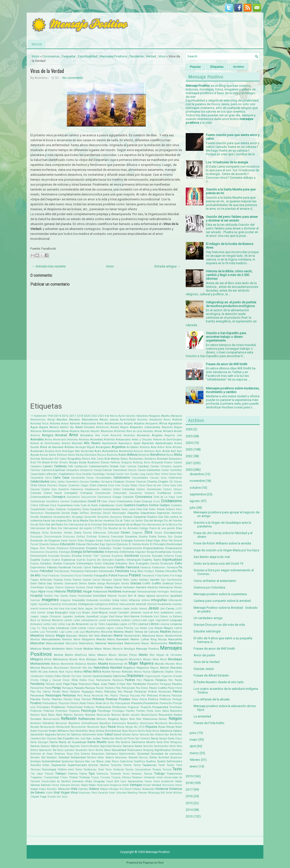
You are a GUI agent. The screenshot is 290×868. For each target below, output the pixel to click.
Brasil (46, 462)
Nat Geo (87, 668)
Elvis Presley (47, 548)
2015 (189, 803)
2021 (189, 463)
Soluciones (121, 757)
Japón (126, 609)
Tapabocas (149, 765)
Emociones (77, 548)
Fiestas (160, 571)
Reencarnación (51, 719)
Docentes (131, 537)
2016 (65, 416)
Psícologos (118, 711)
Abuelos (74, 419)
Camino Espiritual (53, 470)
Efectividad (93, 544)
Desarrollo (90, 517)
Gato (34, 583)
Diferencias (100, 533)
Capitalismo (67, 474)
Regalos (113, 719)
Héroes (178, 587)
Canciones (120, 470)
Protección (36, 711)
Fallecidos (99, 567)
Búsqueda (157, 462)
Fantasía (145, 567)
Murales (170, 664)
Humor (112, 596)
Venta (125, 785)
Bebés (123, 455)
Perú (80, 696)
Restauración (48, 727)
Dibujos (35, 533)
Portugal (177, 699)
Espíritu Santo (152, 560)
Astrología (68, 451)
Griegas (50, 587)
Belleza (132, 455)
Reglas (124, 719)
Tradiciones (174, 774)
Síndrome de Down (42, 754)
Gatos (42, 583)
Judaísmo (167, 612)
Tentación (118, 770)
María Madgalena (84, 639)
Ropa (125, 731)
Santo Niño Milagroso (169, 742)
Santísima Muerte (143, 742)
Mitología (91, 659)
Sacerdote (37, 734)
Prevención (166, 703)
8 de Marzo (111, 416)
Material (101, 643)
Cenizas (84, 482)
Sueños (151, 761)
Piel (143, 696)
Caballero (36, 466)
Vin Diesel (126, 789)
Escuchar (145, 556)
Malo (97, 636)
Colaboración (92, 489)
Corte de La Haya (164, 497)
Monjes (147, 659)
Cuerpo (165, 505)
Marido (101, 639)
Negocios (143, 668)
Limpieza (176, 624)
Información (175, 600)
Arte (154, 447)
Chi (171, 482)
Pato (118, 688)
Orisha (34, 680)
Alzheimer (120, 431)
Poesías (125, 699)
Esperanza (68, 560)
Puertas (141, 711)
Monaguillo (121, 659)
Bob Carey (97, 459)
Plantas (57, 699)
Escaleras (118, 556)
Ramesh (35, 715)
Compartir (71, 493)
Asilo (58, 451)
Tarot (179, 765)
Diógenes (137, 533)
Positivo (36, 703)
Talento (127, 765)
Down (81, 541)
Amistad (61, 435)
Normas (116, 672)
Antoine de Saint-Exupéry (45, 443)
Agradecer (175, 423)
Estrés (98, 564)
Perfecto (152, 692)
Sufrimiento (174, 761)
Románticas (113, 731)
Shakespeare (135, 750)
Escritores (132, 556)
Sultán (46, 765)
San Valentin (143, 738)
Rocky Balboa (97, 731)
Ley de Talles (97, 624)
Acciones (143, 420)
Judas (178, 613)
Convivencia (104, 497)
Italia (81, 609)
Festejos (149, 571)
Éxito (179, 563)
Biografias (74, 459)
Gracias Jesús (204, 669)
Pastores (110, 688)
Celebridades (40, 481)
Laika (77, 620)
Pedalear (75, 692)
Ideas (141, 596)
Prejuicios (64, 703)
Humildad (100, 596)
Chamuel (141, 482)
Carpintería (37, 478)
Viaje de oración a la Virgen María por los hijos (226, 550)
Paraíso (177, 684)
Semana (117, 746)
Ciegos (85, 485)
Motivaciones (40, 664)
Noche (106, 672)
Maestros (37, 635)
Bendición (144, 455)
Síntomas (60, 754)
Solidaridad (78, 757)
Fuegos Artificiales (41, 580)
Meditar (88, 649)
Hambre (141, 587)
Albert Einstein (85, 427)
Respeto (35, 727)
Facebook (65, 567)
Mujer (133, 663)
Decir (179, 509)
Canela (142, 470)
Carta (57, 477)
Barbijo (80, 455)
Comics (168, 489)
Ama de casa (134, 431)
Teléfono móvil (66, 770)
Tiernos (73, 774)
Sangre (163, 738)
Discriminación (53, 537)
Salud (109, 734)
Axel (173, 451)
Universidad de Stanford (56, 781)
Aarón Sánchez (127, 416)
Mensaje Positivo (148, 649)
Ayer (179, 451)
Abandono (142, 416)
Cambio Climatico (161, 466)
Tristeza (84, 777)
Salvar (135, 735)
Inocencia (55, 604)
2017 (73, 416)
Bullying (138, 462)
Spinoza (80, 761)
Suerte (161, 761)
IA (135, 596)
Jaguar (89, 609)
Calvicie (132, 466)
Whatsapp (154, 793)
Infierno (146, 600)
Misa (82, 659)
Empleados (105, 548)
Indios (124, 600)
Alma (65, 431)
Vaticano (65, 785)
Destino (152, 517)
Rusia (156, 731)
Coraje (117, 497)
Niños (97, 671)
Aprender (148, 443)
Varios (55, 785)
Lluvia (91, 628)
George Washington (109, 583)
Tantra (137, 765)
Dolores (162, 537)
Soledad (64, 757)
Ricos (121, 727)
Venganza (115, 785)
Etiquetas (217, 67)
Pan (171, 680)
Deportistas (148, 513)
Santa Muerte (97, 742)
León (54, 624)
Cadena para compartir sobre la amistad (222, 601)
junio (193, 733)
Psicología (89, 711)
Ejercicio (122, 544)
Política (153, 699)
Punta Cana (154, 711)
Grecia (178, 583)
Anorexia (84, 440)
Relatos (163, 719)
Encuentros (52, 552)
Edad (149, 540)
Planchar (177, 696)
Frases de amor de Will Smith (227, 364)
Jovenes (136, 612)
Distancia (104, 537)
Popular (195, 67)
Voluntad (121, 793)
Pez (107, 696)
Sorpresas (176, 757)
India (116, 600)
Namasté (76, 668)
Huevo (73, 596)
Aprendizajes (164, 443)
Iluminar (35, 600)
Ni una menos (48, 672)
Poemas (112, 699)
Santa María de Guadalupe (68, 742)
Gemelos (58, 583)
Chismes (52, 485)
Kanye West (122, 616)
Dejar (75, 513)
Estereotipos (85, 563)
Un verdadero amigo (208, 618)
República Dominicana (140, 723)
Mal (91, 636)
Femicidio (91, 571)
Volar (112, 793)
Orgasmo (166, 676)
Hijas (34, 591)
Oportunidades (102, 676)
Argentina (119, 447)
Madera (118, 632)
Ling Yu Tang (39, 628)
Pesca (87, 696)
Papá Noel (126, 684)
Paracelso (153, 684)
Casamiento (78, 478)
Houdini (48, 596)
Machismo (93, 632)
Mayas (145, 643)
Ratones (68, 715)
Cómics (178, 489)
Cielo (93, 485)
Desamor (46, 517)
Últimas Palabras (132, 777)
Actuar (65, 424)
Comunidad (120, 493)
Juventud (92, 616)
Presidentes (151, 703)
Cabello (48, 466)
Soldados (52, 757)
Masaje (162, 639)
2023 (101, 416)
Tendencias (90, 770)
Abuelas (62, 419)
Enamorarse (37, 552)
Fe (180, 567)
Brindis (64, 462)
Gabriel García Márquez (97, 580)
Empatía (92, 548)
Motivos (55, 664)
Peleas (99, 692)
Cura (86, 509)
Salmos (76, 734)
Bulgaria (127, 462)
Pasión (100, 688)
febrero (195, 760)
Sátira (55, 746)
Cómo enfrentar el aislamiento (215, 581)
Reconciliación (149, 715)
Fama (110, 567)
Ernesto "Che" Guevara (97, 556)
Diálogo (144, 528)
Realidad (90, 715)
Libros (154, 624)
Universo (78, 781)
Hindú (50, 592)
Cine (118, 485)
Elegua (34, 548)
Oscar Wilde (70, 680)
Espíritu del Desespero (100, 560)
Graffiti (146, 583)
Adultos (139, 423)
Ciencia (102, 485)
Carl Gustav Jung (135, 474)
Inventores (164, 604)
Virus (162, 56)
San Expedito (66, 738)
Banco (72, 455)
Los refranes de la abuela (212, 699)
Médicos (36, 649)
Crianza (147, 501)
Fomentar (88, 576)
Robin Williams (59, 731)
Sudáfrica (140, 761)
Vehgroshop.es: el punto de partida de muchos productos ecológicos (231, 304)
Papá (66, 684)
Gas (163, 580)
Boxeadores (175, 459)
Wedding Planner (137, 793)
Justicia (79, 616)
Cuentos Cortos (147, 505)
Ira (51, 608)
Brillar (54, 462)
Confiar (178, 493)
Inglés (34, 604)
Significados (163, 750)
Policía (143, 699)
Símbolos (177, 750)
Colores (141, 489)
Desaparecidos (62, 517)
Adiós (100, 424)
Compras (86, 493)
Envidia (77, 556)
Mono (156, 659)
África (163, 423)
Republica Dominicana (113, 723)
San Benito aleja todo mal (212, 557)
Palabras (161, 680)
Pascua (90, 688)
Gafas (134, 580)
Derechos (177, 513)
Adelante (75, 424)
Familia (119, 567)
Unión (160, 777)
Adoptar (128, 424)
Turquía (116, 777)
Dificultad (114, 533)
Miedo (143, 655)
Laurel (102, 620)
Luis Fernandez (49, 632)
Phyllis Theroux (119, 696)
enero (194, 766)
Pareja (57, 688)
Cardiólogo (99, 474)
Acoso (167, 420)
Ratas (51, 715)
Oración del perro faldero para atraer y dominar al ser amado (232, 219)
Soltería (110, 757)
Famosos (133, 567)
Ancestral (116, 435)
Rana (44, 715)
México (112, 655)
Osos (91, 680)
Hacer (118, 587)
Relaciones (150, 719)
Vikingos (114, 789)
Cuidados (176, 505)
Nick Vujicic (66, 672)
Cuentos (129, 505)
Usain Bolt (113, 781)
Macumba (107, 632)
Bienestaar (47, 459)
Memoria (118, 649)
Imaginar (65, 600)
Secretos (64, 746)
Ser (55, 750)
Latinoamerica (89, 620)
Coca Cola (176, 485)
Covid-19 (94, 501)
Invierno (44, 609)
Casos (90, 478)
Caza (164, 478)
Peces (65, 692)
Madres (165, 632)
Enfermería (127, 552)
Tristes (73, 777)
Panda (178, 680)
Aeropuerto (152, 424)
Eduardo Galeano (49, 544)
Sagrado (50, 734)
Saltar (100, 735)
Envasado (54, 556)
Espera (56, 560)
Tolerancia (102, 774)
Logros (110, 628)
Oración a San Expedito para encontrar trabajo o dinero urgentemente (226, 337)
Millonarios (60, 659)
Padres (130, 680)
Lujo (62, 632)
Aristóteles (133, 447)
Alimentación (51, 431)
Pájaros (149, 680)
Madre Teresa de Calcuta (142, 632)
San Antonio (157, 735)
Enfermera (112, 552)
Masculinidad (55, 643)
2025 (189, 436)
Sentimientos (161, 746)
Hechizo (153, 587)
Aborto (166, 416)
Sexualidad (119, 750)
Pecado (56, 692)
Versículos (168, 785)
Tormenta (115, 774)
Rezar (112, 727)
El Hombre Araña (139, 544)
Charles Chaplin (158, 482)
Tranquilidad (51, 777)
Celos (53, 482)
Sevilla (99, 750)
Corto (179, 497)
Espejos (46, 560)
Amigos (48, 435)
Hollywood (100, 591)
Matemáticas (86, 643)
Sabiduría (166, 731)
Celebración (175, 478)
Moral (163, 659)
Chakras (119, 482)
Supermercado (77, 765)
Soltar (101, 757)
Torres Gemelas (132, 774)
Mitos (101, 659)
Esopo (179, 556)
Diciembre (56, 533)
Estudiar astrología (207, 631)
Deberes (170, 509)
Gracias (136, 583)
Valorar (35, 785)
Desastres (103, 517)
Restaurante (63, 727)
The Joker (37, 774)
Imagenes (50, 600)
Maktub (83, 636)
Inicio (37, 44)
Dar (146, 509)
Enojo (151, 552)
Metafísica (81, 655)
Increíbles (105, 600)
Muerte (103, 664)
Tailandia (116, 765)
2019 (189, 776)
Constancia (73, 497)
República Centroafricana (83, 723)
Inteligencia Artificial (107, 604)
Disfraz (81, 537)
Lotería (178, 628)
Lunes (69, 632)
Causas (154, 478)
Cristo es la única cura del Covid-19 (218, 564)
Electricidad (174, 544)
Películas (110, 692)
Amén (178, 431)
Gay (49, 583)
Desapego (77, 517)
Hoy (56, 596)
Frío (172, 576)
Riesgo (129, 727)
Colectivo (106, 489)
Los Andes (141, 628)
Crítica (34, 505)
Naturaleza (101, 668)
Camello (177, 466)
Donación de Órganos (45, 540)
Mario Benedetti (118, 639)
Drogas (90, 540)
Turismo (105, 777)
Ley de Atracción (78, 624)
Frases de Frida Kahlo (209, 723)
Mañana (67, 639)
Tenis (109, 770)
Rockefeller (82, 731)
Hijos (42, 591)
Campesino (86, 470)
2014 (57, 416)
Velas (92, 785)
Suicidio (36, 765)
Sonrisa (143, 757)
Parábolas (140, 684)
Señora (34, 750)
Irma (62, 609)
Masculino (72, 643)
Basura (102, 455)
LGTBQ (132, 624)
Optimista (119, 676)
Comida (36, 493)
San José (80, 738)
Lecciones (114, 620)
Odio (57, 676)
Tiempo (61, 773)
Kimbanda (147, 616)
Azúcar (44, 455)
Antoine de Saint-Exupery (168, 440)
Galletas (144, 580)
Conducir (150, 493)
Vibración (64, 789)
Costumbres (79, 501)
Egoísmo (111, 544)
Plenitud (86, 699)
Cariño (120, 474)
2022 (94, 416)
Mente (69, 655)
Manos (160, 636)
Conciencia (136, 493)
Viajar (34, 789)
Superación (59, 765)
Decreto (66, 513)
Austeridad (87, 451)
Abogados (154, 416)
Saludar (127, 735)
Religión (175, 719)
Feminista (122, 571)
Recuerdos (166, 715)
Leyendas (112, 624)
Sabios (178, 731)
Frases (135, 575)
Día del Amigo (154, 521)
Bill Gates (61, 459)
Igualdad (176, 596)
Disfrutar (92, 537)
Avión (166, 451)
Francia (123, 575)
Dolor (153, 537)
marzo (194, 753)
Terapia (157, 770)
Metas (92, 655)
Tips (92, 773)
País (139, 680)
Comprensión (103, 493)
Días (179, 528)
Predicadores (50, 703)
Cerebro (95, 482)
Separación (45, 750)
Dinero (126, 532)
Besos (170, 455)
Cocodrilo (63, 489)
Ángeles (157, 435)
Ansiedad (96, 439)
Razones (79, 715)
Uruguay (99, 781)
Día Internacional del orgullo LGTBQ (80, 528)
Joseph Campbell (119, 613)
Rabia (166, 711)
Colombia (128, 489)
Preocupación (123, 703)
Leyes (123, 624)
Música (35, 668)
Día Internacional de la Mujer (122, 524)
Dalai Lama (128, 509)
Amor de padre (204, 655)
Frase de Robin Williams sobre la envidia (222, 543)
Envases (66, 556)
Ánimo (48, 440)
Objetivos (158, 672)
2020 (87, 416)
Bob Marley (112, 459)
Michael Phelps (128, 655)
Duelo (108, 541)
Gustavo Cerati (84, 587)
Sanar (155, 738)
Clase (142, 485)
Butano (168, 462)
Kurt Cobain (161, 616)
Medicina (175, 643)
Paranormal (37, 688)
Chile (34, 485)
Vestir (179, 785)
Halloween (129, 587)
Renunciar (61, 723)
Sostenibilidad (51, 761)
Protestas (49, 711)
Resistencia (175, 723)
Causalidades (140, 478)
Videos (94, 789)
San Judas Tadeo (98, 738)
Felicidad (46, 571)
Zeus (65, 797)
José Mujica (99, 612)
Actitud (177, 419)
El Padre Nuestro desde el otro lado (219, 682)
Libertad (143, 624)
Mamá (118, 635)
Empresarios (174, 548)
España (35, 560)
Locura (100, 628)
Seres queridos (66, 750)
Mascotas (37, 643)
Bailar (53, 455)
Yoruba (52, 797)
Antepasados (123, 440)
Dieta (78, 533)
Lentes (47, 624)
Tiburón (49, 774)
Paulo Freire (175, 688)
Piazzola (135, 696)
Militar (48, 659)
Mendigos (129, 649)
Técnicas (36, 770)
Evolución (167, 563)
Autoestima (110, 451)
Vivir (94, 793)
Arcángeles (103, 447)
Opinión (87, 676)
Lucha (34, 632)
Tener (101, 770)
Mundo (160, 664)
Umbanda (149, 777)
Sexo (107, 750)
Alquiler (95, 431)
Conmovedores (40, 497)
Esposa (35, 564)
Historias (74, 591)
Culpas (51, 509)
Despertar (69, 56)
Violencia (162, 789)
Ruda (149, 731)
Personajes (53, 695)
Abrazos (176, 416)
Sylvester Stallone (99, 765)
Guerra (59, 587)
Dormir (73, 541)
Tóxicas (148, 774)
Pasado (79, 688)
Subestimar (127, 761)
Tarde (161, 765)
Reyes (103, 727)
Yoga (43, 797)
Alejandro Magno (172, 427)
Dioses (158, 533)
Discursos (69, 537)
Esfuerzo (169, 556)
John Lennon (38, 613)
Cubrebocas (107, 505)
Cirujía (125, 485)
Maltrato (107, 636)
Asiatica (50, 451)
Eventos (155, 564)
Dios (148, 532)
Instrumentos (70, 604)
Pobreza (98, 699)
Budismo (94, 462)
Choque (63, 485)
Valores (46, 785)
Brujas (74, 462)
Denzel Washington (114, 513)
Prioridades (43, 707)
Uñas (89, 781)
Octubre (49, 676)
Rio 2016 (139, 727)
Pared (48, 688)
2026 (189, 429)
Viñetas (137, 789)
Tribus (64, 777)
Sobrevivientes (127, 754)
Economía (139, 541)
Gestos (125, 583)
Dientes (68, 533)
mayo (194, 739)
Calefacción (81, 466)
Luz (82, 632)
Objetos (169, 672)
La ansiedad (202, 716)
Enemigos (65, 552)
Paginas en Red (153, 863)
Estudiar (109, 563)
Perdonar (140, 692)
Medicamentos (159, 643)
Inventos (177, 604)
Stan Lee (90, 761)
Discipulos (36, 537)
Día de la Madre (78, 521)
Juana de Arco (151, 613)
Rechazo (116, 715)
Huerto (64, 596)
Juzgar (104, 616)
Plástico (68, 699)
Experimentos (38, 567)
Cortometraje (38, 501)
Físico (78, 576)
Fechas (35, 571)
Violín (49, 793)
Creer (137, 501)
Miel (152, 655)
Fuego (179, 576)
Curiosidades (112, 509)
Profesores (119, 707)
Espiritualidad (88, 56)
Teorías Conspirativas (138, 770)
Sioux (70, 754)
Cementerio (72, 482)
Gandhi (155, 580)
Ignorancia (163, 596)
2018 (80, 416)
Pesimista (98, 696)
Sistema (85, 754)
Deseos (128, 517)
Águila (43, 427)
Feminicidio (106, 571)
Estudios (121, 563)
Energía (77, 552)
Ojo (73, 676)
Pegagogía (88, 692)
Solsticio (92, 757)
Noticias (127, 672)
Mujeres (147, 663)
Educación (68, 544)
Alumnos (107, 431)
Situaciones (98, 754)
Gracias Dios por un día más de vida (219, 625)
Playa (77, 699)
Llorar (82, 628)
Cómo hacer (53, 493)
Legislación (162, 620)
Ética (132, 564)
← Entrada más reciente (49, 266)
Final (45, 576)
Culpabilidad (38, 509)
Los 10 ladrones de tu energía (227, 162)
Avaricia (138, 451)
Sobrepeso (112, 754)
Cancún (132, 470)
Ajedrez (64, 427)
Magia (60, 635)
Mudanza (81, 664)
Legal (151, 620)
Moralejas (175, 659)
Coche (45, 489)
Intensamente (127, 604)
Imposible (79, 600)
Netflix (34, 672)
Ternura (167, 770)
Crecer (112, 501)
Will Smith (166, 793)
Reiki (132, 719)
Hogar (88, 591)
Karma (135, 616)
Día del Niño (37, 525)
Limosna (164, 624)
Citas (134, 485)
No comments (72, 78)
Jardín (134, 609)
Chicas (178, 482)
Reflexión (69, 719)
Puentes (130, 711)
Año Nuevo (92, 443)
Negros (154, 668)
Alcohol (115, 427)
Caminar (35, 470)
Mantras (35, 639)
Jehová (143, 609)
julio (193, 508)
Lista (52, 628)
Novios (138, 672)
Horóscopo (176, 592)
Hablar (109, 587)
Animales (37, 439)
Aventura (149, 451)
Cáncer (107, 470)
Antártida (109, 440)
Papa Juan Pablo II (105, 684)
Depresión (163, 513)
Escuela (157, 556)
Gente (92, 583)
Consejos (59, 497)
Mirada (73, 659)
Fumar (68, 580)
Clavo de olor (154, 485)
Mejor (98, 649)
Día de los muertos (102, 521)
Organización (152, 676)
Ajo (72, 427)
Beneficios (158, 455)
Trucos (95, 777)
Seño (179, 746)
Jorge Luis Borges (80, 613)
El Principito (158, 544)
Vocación (103, 793)
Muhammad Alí (118, 664)
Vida (74, 789)
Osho (83, 680)
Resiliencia (161, 723)
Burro (147, 462)
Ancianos (143, 435)
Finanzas (54, 576)
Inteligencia (86, 604)
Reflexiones (87, 719)
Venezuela (103, 785)
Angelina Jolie (173, 435)
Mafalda (50, 636)
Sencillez (148, 746)
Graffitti (156, 583)
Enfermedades (93, 552)
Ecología (127, 540)
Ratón (59, 715)
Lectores (126, 620)
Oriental (177, 676)
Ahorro (54, 427)
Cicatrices (74, 485)
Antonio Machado (72, 443)
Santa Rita (114, 742)
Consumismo (89, 497)
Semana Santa (133, 746)
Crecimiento (125, 501)
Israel (74, 609)
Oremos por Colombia (209, 587)
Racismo (176, 711)
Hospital (36, 596)
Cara (78, 474)
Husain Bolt (125, 596)
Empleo (117, 548)
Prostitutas (176, 707)
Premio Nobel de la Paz (100, 703)
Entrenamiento (39, 556)
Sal (69, 735)
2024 (189, 443)
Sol (43, 757)
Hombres (115, 591)
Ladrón (68, 620)
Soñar (153, 757)
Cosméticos (53, 501)
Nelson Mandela (171, 668)
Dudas (100, 541)
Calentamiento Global (104, 466)
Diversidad (117, 537)
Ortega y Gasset (51, 680)
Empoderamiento (132, 548)
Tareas (171, 765)
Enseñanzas (163, 552)
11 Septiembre (38, 416)
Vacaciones (135, 781)
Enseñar (177, 552)
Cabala (178, 462)
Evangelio (142, 563)
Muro (179, 664)
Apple (137, 443)
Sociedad (143, 754)
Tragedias (36, 777)
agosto (195, 501)
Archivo (239, 67)
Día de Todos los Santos (129, 521)
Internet (141, 604)
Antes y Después (142, 440)
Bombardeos (136, 459)
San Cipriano (49, 738)
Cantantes (153, 470)
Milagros (37, 659)
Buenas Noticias (111, 462)
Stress (116, 761)
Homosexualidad (147, 592)
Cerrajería (107, 482)
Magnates (72, 636)
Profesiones (103, 707)
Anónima (72, 440)
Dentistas (96, 513)
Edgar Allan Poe (163, 541)
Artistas (177, 447)
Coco (54, 489)
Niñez (88, 671)
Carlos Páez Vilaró (157, 474)
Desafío (35, 517)
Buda (83, 462)
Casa (66, 477)
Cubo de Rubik (89, 505)
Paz (33, 692)
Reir (139, 719)
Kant (112, 616)
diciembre (197, 474)
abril (193, 746)
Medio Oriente (74, 649)
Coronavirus (51, 56)
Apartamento (109, 443)
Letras (62, 624)
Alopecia (74, 431)
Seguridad (106, 746)
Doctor (143, 537)
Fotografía (101, 575)
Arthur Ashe (164, 447)
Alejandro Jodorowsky (145, 427)
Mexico (102, 655)
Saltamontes (89, 735)
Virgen (65, 792)
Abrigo (51, 420)
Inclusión (92, 600)
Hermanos (166, 587)
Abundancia (90, 419)
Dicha (45, 533)
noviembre (197, 481)
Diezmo (87, 533)
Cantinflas (176, 470)
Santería (126, 742)
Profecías (89, 707)
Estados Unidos (51, 563)
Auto (98, 451)
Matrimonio (132, 643)
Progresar (133, 707)
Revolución (93, 727)
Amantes (148, 431)
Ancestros (129, 435)
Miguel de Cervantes (169, 655)
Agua (34, 427)
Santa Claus (175, 738)
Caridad (110, 474)
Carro (48, 478)
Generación (71, 583)
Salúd (117, 734)
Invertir (34, 609)
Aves (158, 451)
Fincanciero (67, 576)
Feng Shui (137, 571)
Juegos (35, 616)
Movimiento (67, 664)
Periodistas (165, 692)
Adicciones (89, 423)
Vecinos (75, 785)
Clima (166, 485)
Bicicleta (35, 459)
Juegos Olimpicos (51, 616)
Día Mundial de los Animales (121, 528)
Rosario (133, 731)
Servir (92, 750)
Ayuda (35, 455)
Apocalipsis (125, 443)
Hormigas (163, 592)
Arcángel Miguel (85, 447)
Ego (102, 544)
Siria (77, 754)
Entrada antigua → (167, 266)
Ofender (66, 676)
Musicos (47, 668)
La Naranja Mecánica (50, 620)
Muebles (92, 664)
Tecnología (49, 769)
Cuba (77, 505)
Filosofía (171, 571)
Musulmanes (61, 668)
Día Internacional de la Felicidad (83, 525)
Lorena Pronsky (124, 628)
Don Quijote (175, 537)
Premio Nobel (78, 703)
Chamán (130, 482)
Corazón (128, 497)
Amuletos (87, 435)
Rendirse (48, 723)
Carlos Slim (175, 474)
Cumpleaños (74, 509)
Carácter (87, 474)
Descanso (116, 517)
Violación (148, 789)
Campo (98, 470)
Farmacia (172, 567)
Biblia (178, 455)
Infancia (134, 600)
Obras (178, 672)
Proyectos (74, 711)
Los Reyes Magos (161, 628)
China (42, 485)
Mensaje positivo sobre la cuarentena (220, 594)
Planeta (35, 699)
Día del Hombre (173, 521)
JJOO (179, 609)
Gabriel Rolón (121, 580)
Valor (179, 781)
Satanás (45, 746)
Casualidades (104, 478)
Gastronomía (174, 580)
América (35, 435)
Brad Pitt (36, 462)
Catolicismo (122, 477)
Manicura (149, 636)
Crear (104, 501)
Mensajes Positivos (113, 56)
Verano (147, 785)
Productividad (75, 707)
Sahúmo (61, 735)
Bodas (124, 459)
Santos (35, 746)
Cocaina (35, 489)
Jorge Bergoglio (57, 612)
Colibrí (117, 489)
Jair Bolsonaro (102, 609)
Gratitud (168, 583)
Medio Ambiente (54, 649)
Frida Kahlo (162, 576)
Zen (59, 797)
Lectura (136, 620)
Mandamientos (132, 636)
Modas (109, 659)
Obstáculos (37, 676)
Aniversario (60, 440)
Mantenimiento (173, 636)
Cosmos (65, 501)
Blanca (86, 459)
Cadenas (60, 466)
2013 (189, 816)
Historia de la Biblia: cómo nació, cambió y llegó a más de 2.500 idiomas (229, 275)
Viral (57, 792)
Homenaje (129, 591)
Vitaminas (84, 793)
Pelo (120, 692)
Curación (96, 509)
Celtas (61, 482)
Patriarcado (128, 688)
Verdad (151, 56)
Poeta (135, 699)
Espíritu (81, 560)
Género (83, 583)
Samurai (145, 735)
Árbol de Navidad (52, 447)
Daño (139, 509)
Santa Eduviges (39, 742)
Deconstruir (37, 513)
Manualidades (51, 639)
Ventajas (136, 785)
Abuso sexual (109, 419)
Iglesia (151, 596)
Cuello (119, 505)
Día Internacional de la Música (159, 525)
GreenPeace (37, 587)
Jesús (153, 608)
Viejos (104, 789)
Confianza (164, 493)
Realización (103, 715)
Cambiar (143, 466)
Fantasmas (159, 567)
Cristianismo (172, 501)
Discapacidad (173, 533)
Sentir (173, 746)
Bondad (162, 459)
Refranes (101, 719)
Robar (179, 727)
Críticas (44, 505)
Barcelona (91, 455)
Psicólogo (104, 711)
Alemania (36, 431)
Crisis (156, 501)
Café (70, 466)
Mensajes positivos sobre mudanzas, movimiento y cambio (233, 390)
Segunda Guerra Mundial (84, 746)
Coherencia (77, 489)
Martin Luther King (143, 639)
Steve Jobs (103, 761)
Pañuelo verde (54, 684)
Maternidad (115, 643)
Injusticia (44, 604)
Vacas (148, 781)
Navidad (116, 668)
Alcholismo (103, 427)
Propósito (146, 707)
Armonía (145, 447)
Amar (158, 431)
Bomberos (150, 459)
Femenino (77, 571)
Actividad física (39, 424)
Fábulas (52, 567)
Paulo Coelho (158, 688)
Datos (152, 509)
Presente (137, 703)
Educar (81, 544)
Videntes (83, 789)
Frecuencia (148, 576)
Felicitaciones (62, 571)
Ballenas (62, 455)
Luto (76, 632)
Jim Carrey (167, 608)
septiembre (198, 494)
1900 (50, 416)
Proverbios (62, 711)
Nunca (147, 672)
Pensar (128, 692)
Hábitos (99, 587)
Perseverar (37, 695)
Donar (64, 541)
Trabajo (160, 773)
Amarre (168, 431)
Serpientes (82, 750)
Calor (123, 466)
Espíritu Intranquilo (128, 560)
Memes (107, 649)
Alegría (124, 427)
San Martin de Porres (123, 738)
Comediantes (154, 489)
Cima (111, 485)
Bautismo (112, 455)
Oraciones (135, 676)
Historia (60, 591)
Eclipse (116, 541)
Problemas (58, 707)
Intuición (152, 604)
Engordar (140, 552)
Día (161, 517)
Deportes (133, 513)
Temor (79, 770)
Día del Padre (54, 524)
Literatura (62, 628)
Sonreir (133, 757)
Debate (161, 509)
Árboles (69, 447)
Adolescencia (114, 423)
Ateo (77, 451)
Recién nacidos (131, 715)
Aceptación (156, 420)
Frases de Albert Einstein (211, 675)
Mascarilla (175, 639)
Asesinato (37, 451)
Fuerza (58, 580)
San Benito (171, 735)
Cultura (61, 509)
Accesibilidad (128, 420)
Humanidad (85, 596)
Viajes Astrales (48, 789)
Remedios (36, 723)
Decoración (53, 513)
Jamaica (117, 609)
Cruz (53, 505)
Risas (162, 727)
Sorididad (164, 757)
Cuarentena (65, 505)
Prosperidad (160, 707)
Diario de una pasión (162, 528)
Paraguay (165, 684)
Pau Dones (142, 688)
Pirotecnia (165, 696)
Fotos (113, 575)
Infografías (159, 600)
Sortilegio (36, 761)
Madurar (177, 632)
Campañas (72, 470)
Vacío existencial (163, 781)
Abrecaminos (38, 420)
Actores (55, 423)
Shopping (148, 750)
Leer (144, 620)
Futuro (77, 580)
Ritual (170, 727)
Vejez (84, 785)
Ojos (79, 676)
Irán (56, 609)
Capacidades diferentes (44, 474)
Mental (59, 655)
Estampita (69, 564)
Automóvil (126, 451)
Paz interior (44, 692)
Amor (74, 435)
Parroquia (68, 688)
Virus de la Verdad (47, 71)
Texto (177, 769)
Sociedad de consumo (166, 754)
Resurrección (78, 727)
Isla (67, 609)
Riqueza (151, 727)
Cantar (165, 470)
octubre (195, 488)
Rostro (141, 731)
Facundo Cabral (82, 567)
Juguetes (68, 616)
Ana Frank (102, 435)
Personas (69, 695)
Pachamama (103, 680)
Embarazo (62, 548)
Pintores (152, 695)
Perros (177, 691)
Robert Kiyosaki (39, 731)
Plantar (46, 699)
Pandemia (136, 56)
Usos (123, 781)
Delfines (84, 513)
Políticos (165, 699)
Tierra (83, 774)
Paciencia (118, 680)
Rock (72, 731)
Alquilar (85, 431)
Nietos (78, 672)
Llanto (74, 628)
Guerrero (70, 587)
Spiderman (68, 761)
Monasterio (135, 659)
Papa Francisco (81, 684)
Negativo (129, 668)
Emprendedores (154, 548)
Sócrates (35, 757)
